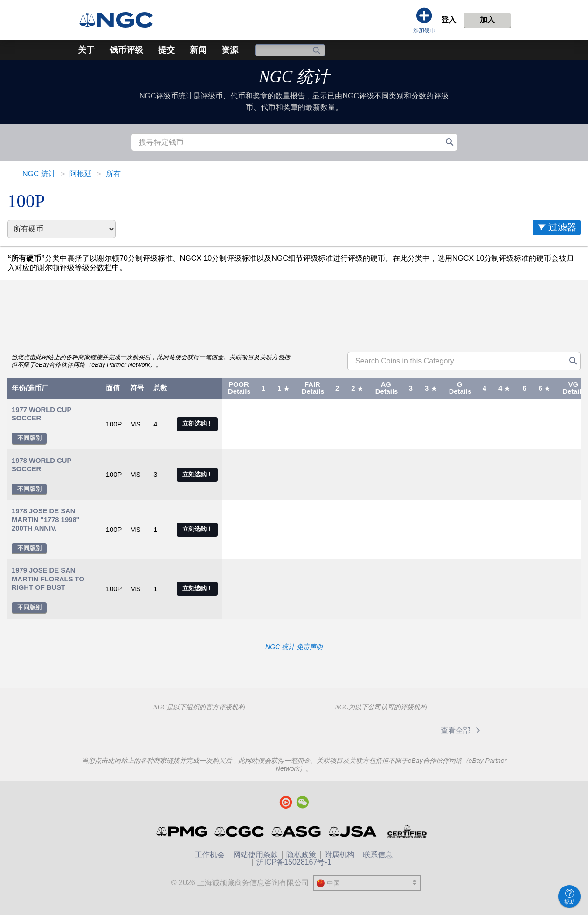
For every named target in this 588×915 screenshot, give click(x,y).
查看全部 (462, 730)
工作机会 (210, 855)
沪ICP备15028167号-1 (294, 862)
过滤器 (562, 227)
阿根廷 (81, 174)
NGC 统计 (294, 77)
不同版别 (29, 438)
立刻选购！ (197, 424)
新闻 (198, 50)
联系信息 (378, 855)
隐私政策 (301, 855)
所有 (113, 174)
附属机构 (339, 855)
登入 (449, 20)
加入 (487, 20)
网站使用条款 (256, 855)
